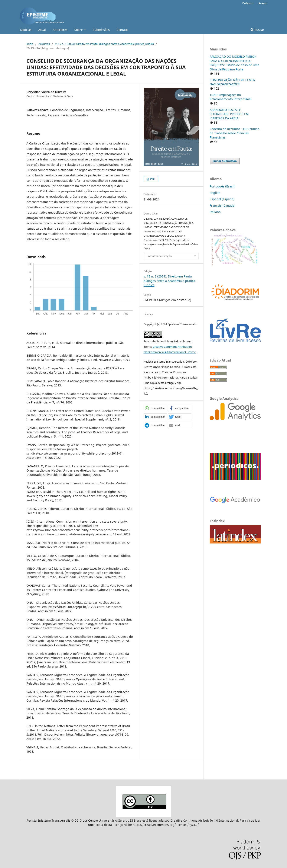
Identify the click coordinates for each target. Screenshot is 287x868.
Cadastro (248, 3)
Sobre (79, 30)
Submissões (101, 30)
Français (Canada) (223, 205)
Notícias (26, 30)
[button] (155, 408)
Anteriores (60, 30)
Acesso (263, 3)
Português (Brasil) (223, 186)
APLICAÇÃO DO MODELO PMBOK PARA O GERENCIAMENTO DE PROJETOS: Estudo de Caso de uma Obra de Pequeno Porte (234, 63)
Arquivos (44, 44)
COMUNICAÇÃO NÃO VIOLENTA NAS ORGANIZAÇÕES (232, 82)
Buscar (257, 30)
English (215, 193)
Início (30, 44)
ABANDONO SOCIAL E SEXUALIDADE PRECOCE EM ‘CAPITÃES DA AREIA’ (229, 114)
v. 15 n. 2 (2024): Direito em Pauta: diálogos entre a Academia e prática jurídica (105, 44)
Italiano (215, 212)
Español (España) (222, 199)
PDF (152, 179)
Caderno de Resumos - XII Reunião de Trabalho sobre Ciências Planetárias (234, 133)
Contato (122, 30)
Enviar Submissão (225, 161)
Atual (42, 30)
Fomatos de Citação (159, 256)
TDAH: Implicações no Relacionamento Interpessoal (231, 97)
